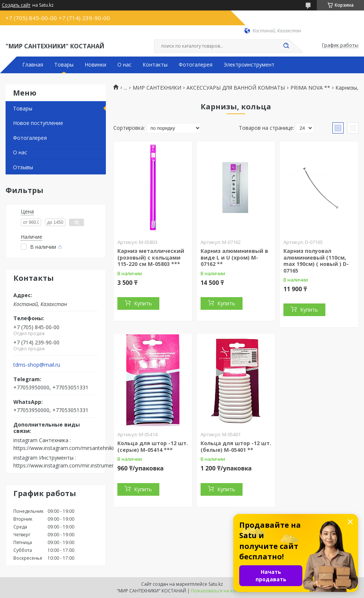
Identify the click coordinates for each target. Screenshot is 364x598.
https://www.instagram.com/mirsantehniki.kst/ (69, 448)
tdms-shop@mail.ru (37, 365)
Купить (143, 303)
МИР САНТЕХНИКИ (157, 88)
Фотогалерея (196, 65)
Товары (64, 65)
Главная (33, 65)
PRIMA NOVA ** (310, 88)
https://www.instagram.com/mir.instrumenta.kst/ (71, 465)
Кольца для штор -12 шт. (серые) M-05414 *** (153, 446)
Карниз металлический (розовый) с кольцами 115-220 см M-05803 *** (151, 257)
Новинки (95, 65)
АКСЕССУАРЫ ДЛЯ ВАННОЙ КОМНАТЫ (236, 88)
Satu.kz (216, 584)
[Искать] (286, 46)
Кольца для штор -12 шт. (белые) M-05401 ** (236, 446)
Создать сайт (16, 5)
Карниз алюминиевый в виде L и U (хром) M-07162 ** (234, 257)
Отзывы (23, 167)
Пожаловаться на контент (219, 591)
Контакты (155, 65)
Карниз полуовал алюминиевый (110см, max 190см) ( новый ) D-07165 (316, 261)
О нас (124, 65)
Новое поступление (38, 123)
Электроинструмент (249, 65)
